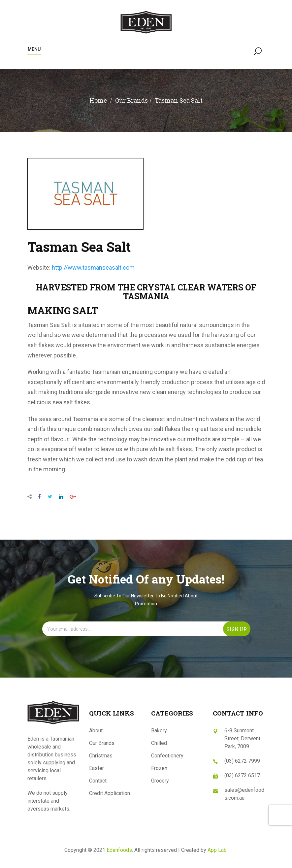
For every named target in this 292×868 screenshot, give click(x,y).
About (96, 731)
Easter (97, 768)
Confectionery (167, 756)
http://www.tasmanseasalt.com (93, 267)
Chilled (159, 743)
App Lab (217, 850)
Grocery (160, 781)
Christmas (101, 756)
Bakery (159, 731)
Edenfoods (119, 850)
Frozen (159, 768)
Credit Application (110, 793)
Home (98, 100)
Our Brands (102, 743)
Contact (98, 781)
